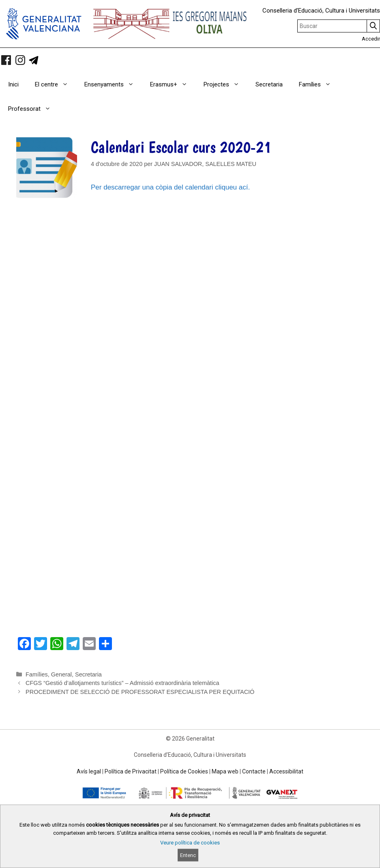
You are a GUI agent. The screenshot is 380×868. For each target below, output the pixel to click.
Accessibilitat (286, 771)
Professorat (33, 109)
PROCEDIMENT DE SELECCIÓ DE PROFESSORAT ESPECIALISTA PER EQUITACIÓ (140, 692)
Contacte (254, 771)
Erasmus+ (173, 84)
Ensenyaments (113, 84)
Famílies (319, 84)
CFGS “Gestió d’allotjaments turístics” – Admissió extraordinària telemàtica (122, 683)
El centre (56, 84)
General (61, 674)
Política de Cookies (184, 771)
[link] (6, 60)
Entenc (188, 855)
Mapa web (225, 771)
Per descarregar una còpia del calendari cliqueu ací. (170, 187)
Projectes (225, 84)
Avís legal (89, 771)
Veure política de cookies (190, 843)
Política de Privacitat (131, 771)
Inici (13, 84)
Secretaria (269, 84)
